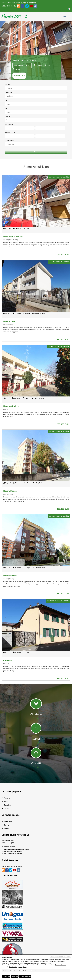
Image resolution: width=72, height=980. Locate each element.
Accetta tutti (6, 976)
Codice (7, 117)
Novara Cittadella (11, 406)
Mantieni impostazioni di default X (61, 956)
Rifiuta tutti (15, 976)
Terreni (7, 809)
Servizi (7, 825)
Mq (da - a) (9, 125)
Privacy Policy (22, 967)
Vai (36, 718)
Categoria (8, 93)
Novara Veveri (10, 322)
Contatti (7, 829)
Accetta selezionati (25, 976)
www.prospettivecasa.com (13, 854)
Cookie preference (60, 965)
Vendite (7, 798)
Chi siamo (8, 822)
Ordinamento (9, 141)
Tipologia (8, 85)
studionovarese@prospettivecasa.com (17, 849)
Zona (7, 109)
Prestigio (8, 805)
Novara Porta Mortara (13, 237)
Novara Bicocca (10, 491)
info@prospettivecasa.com (13, 852)
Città (7, 101)
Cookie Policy (13, 967)
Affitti (6, 802)
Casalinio (7, 661)
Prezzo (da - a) (10, 133)
